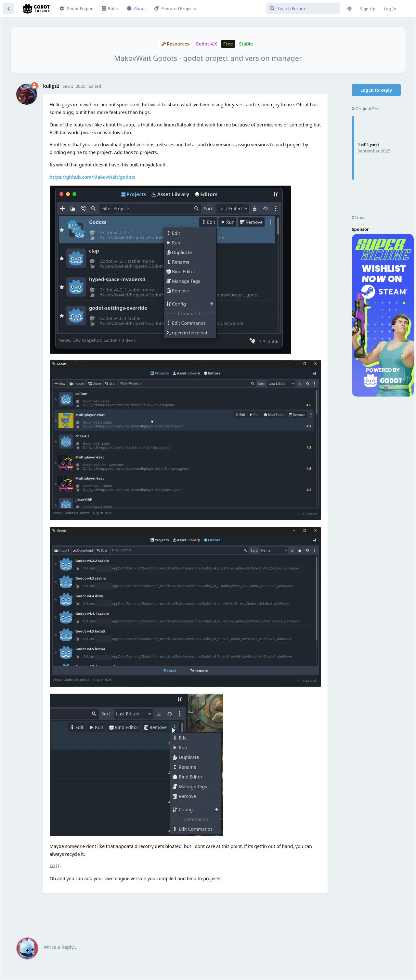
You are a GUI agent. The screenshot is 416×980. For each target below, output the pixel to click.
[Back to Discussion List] (8, 8)
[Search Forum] (303, 8)
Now (358, 217)
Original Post (366, 109)
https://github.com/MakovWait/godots (93, 177)
